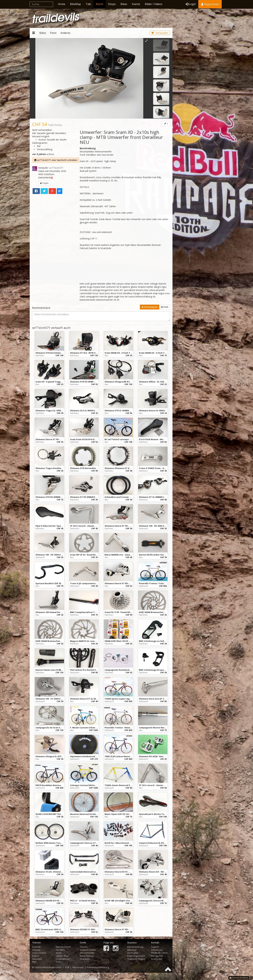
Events (136, 4)
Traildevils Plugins (136, 959)
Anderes (66, 33)
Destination (133, 953)
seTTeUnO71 (56, 168)
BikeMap (75, 4)
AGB (67, 967)
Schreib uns (157, 950)
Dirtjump (36, 950)
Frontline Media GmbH (50, 967)
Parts (53, 33)
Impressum (78, 967)
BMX (34, 962)
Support (155, 947)
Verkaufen (160, 33)
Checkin (84, 947)
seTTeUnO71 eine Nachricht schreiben (56, 160)
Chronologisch (150, 307)
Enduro (36, 956)
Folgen (44, 183)
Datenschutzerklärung (98, 967)
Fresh (165, 307)
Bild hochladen (87, 953)
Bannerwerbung (135, 947)
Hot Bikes (60, 950)
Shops (112, 4)
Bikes (124, 4)
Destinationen (63, 959)
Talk (88, 4)
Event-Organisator (136, 956)
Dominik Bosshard (239, 978)
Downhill (36, 947)
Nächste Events (63, 947)
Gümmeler (37, 959)
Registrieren (210, 4)
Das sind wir (157, 956)
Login (191, 4)
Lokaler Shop (62, 956)
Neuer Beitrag (86, 956)
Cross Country (39, 953)
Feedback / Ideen (159, 953)
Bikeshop (132, 950)
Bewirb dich (157, 959)
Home (62, 4)
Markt (100, 4)
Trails (58, 962)
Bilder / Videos (154, 4)
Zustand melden (88, 950)
